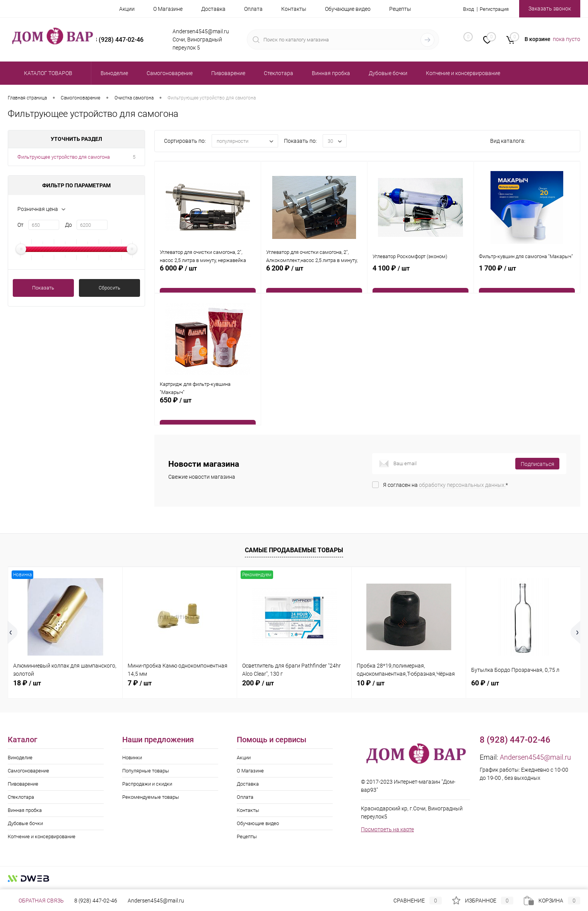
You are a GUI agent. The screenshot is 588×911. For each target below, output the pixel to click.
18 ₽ (27, 683)
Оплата (253, 9)
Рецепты (400, 9)
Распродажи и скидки (147, 784)
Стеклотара (21, 797)
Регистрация (492, 9)
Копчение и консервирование (42, 837)
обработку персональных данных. (462, 485)
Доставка (213, 9)
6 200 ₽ (314, 282)
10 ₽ (371, 683)
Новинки (132, 758)
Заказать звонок (550, 9)
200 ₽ (258, 683)
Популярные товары (146, 771)
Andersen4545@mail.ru (535, 757)
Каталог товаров (47, 73)
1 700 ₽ (527, 282)
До (68, 225)
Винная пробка (25, 810)
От (21, 225)
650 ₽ (208, 414)
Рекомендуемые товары (151, 797)
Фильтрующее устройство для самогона (64, 157)
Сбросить (109, 288)
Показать (43, 288)
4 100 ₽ (420, 282)
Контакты (294, 9)
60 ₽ (485, 683)
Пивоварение (23, 784)
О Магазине (168, 9)
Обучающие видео (348, 9)
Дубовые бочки (25, 823)
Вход (464, 9)
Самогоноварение (28, 771)
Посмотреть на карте (387, 829)
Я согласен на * (445, 485)
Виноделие (20, 758)
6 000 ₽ (208, 282)
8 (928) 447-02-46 (96, 901)
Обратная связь (36, 901)
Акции (127, 9)
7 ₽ (140, 683)
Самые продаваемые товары (294, 550)
